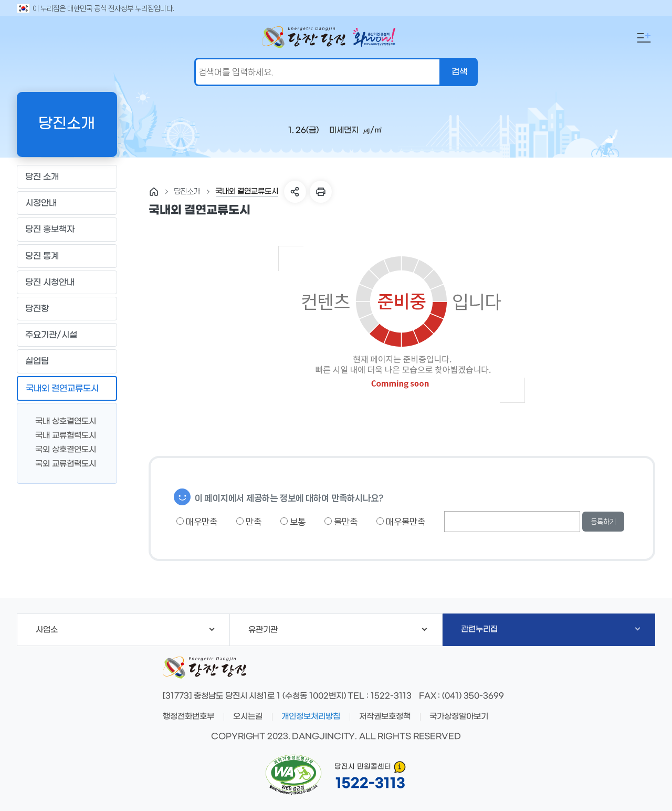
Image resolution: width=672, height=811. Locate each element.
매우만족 (197, 522)
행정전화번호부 (188, 716)
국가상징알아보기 (459, 716)
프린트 (321, 192)
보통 (293, 522)
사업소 (125, 630)
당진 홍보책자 (67, 230)
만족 (249, 522)
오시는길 (248, 716)
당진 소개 (67, 177)
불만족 (341, 522)
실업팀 (67, 361)
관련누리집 (550, 629)
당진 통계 (42, 256)
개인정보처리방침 (311, 716)
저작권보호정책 (385, 716)
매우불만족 (401, 522)
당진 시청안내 (67, 282)
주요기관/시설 (67, 335)
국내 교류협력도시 (61, 435)
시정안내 (67, 203)
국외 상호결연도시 (61, 449)
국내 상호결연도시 (61, 420)
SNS (295, 192)
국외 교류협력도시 (61, 463)
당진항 (67, 309)
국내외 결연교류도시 (67, 388)
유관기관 (338, 630)
